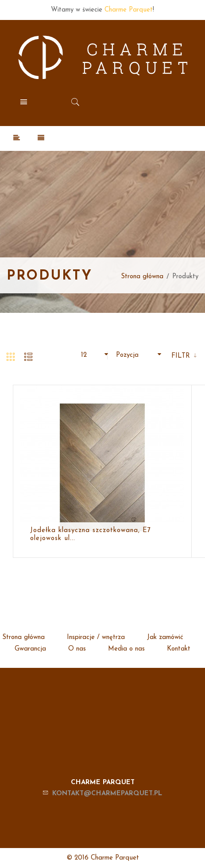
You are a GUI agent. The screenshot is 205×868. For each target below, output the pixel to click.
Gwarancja (30, 649)
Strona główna (142, 277)
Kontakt (179, 649)
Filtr (182, 356)
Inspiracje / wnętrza (96, 637)
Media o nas (126, 649)
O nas (77, 649)
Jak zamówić (165, 637)
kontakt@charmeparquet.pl (107, 794)
